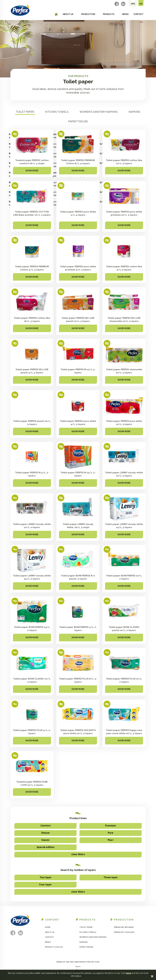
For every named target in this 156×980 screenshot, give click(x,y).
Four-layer (45, 885)
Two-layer (46, 877)
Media (125, 14)
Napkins (134, 112)
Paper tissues (78, 121)
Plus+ (111, 840)
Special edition (46, 847)
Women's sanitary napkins (99, 112)
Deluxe (45, 833)
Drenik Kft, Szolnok (124, 932)
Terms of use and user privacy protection (78, 962)
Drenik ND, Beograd (124, 927)
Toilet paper (25, 112)
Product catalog (54, 947)
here (129, 973)
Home (48, 927)
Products (109, 14)
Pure (111, 833)
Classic (45, 840)
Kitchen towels (57, 112)
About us (68, 14)
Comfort (45, 826)
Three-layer (111, 877)
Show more (32, 171)
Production (88, 14)
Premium (111, 826)
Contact (138, 14)
